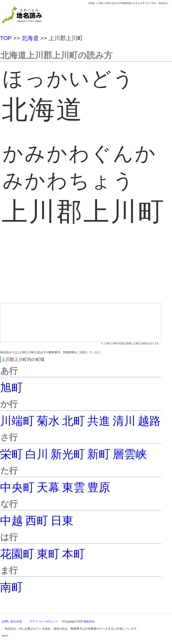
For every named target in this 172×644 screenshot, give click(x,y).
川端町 (17, 421)
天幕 (48, 487)
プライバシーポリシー (44, 621)
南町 (11, 587)
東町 (48, 554)
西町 (37, 521)
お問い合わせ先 (12, 621)
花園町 (17, 554)
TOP (6, 38)
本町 (73, 554)
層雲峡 (130, 454)
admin (5, 636)
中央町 (17, 487)
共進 (99, 421)
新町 (99, 454)
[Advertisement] (81, 271)
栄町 (11, 454)
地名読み (89, 621)
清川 (124, 421)
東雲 (73, 487)
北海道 (30, 38)
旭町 (11, 388)
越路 (149, 421)
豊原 (99, 487)
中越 (11, 521)
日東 (62, 521)
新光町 (68, 454)
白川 (37, 454)
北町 (73, 421)
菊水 (48, 421)
